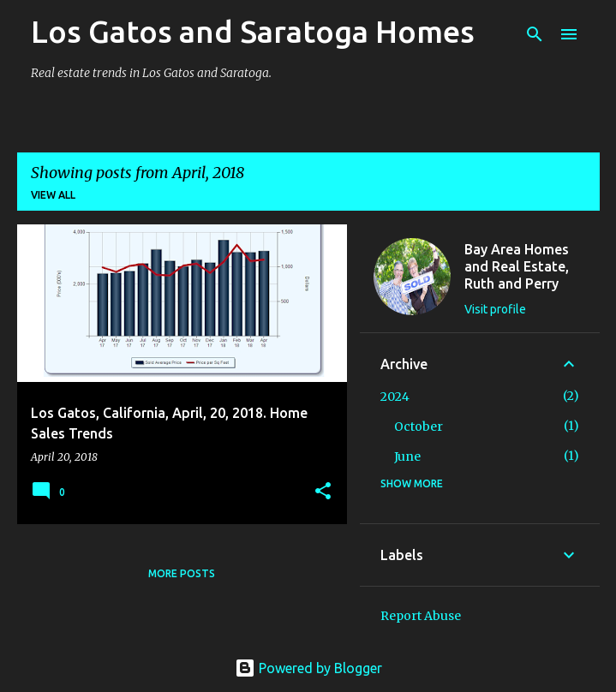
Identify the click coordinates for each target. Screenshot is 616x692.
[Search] (535, 34)
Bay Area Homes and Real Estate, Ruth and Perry (517, 266)
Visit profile (495, 309)
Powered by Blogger (308, 668)
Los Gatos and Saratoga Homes (253, 31)
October (419, 427)
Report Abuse (421, 616)
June (407, 456)
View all (53, 195)
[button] (323, 492)
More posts (182, 573)
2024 (395, 397)
